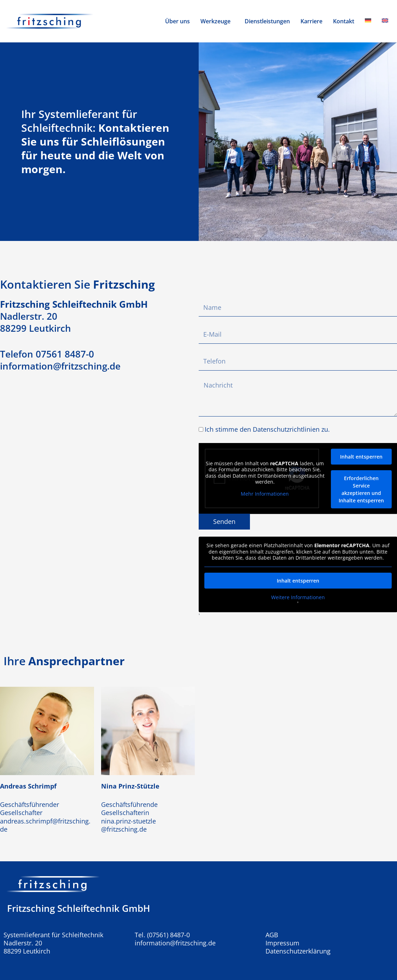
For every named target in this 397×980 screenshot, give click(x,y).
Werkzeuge (215, 21)
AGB (272, 935)
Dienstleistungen (267, 21)
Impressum (282, 943)
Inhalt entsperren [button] (361, 457)
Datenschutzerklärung (298, 951)
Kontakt (344, 21)
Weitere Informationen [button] (298, 597)
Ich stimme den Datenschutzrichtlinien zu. (267, 429)
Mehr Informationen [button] (265, 494)
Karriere (311, 21)
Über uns (177, 21)
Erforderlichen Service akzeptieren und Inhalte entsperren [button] (361, 489)
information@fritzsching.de (175, 943)
